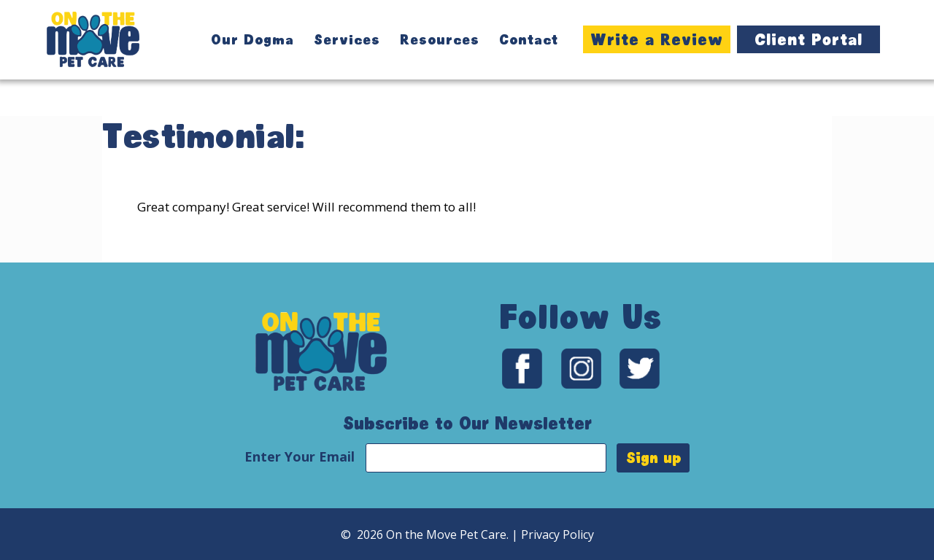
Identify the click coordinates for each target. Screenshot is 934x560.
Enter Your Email (301, 456)
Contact (529, 39)
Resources (440, 39)
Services (347, 39)
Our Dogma (252, 39)
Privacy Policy (557, 534)
